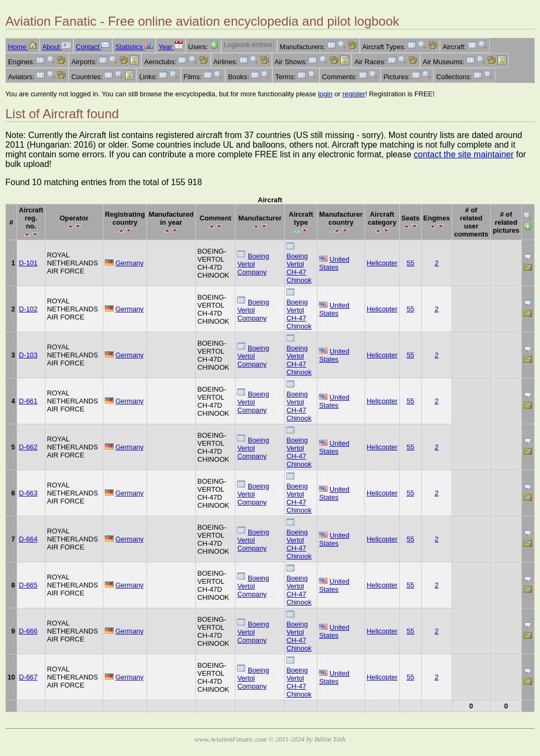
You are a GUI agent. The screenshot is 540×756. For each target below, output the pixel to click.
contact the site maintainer (464, 154)
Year (170, 47)
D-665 (28, 585)
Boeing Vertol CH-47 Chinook (299, 268)
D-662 (28, 447)
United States (334, 263)
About (56, 47)
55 (410, 263)
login (325, 94)
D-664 (28, 539)
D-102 (28, 309)
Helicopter (382, 263)
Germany (130, 263)
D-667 (28, 677)
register (354, 94)
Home (22, 47)
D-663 (28, 493)
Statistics (134, 47)
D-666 (28, 631)
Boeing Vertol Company (253, 264)
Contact (93, 47)
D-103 (28, 355)
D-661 (28, 401)
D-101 (28, 263)
